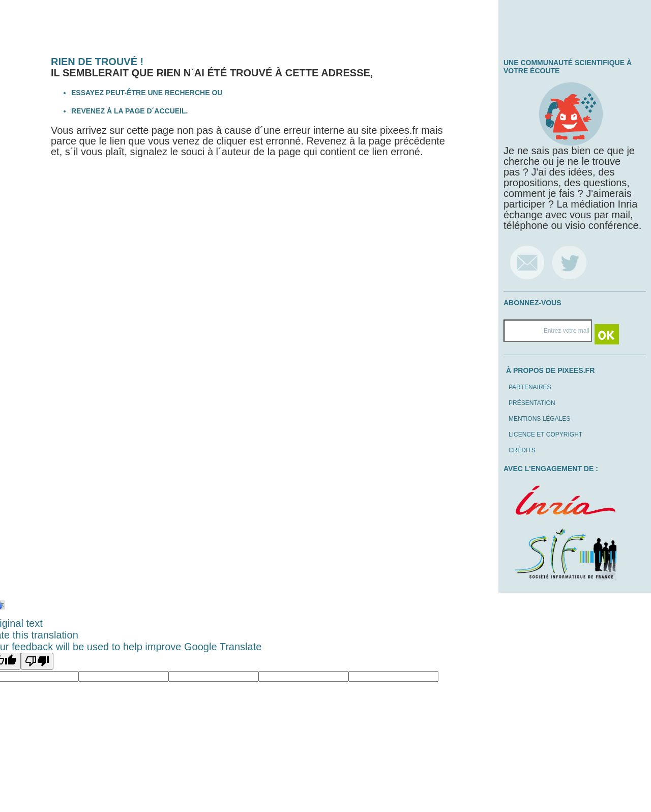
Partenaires (530, 387)
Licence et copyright (545, 434)
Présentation (532, 403)
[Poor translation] (37, 661)
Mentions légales (539, 419)
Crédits (522, 450)
